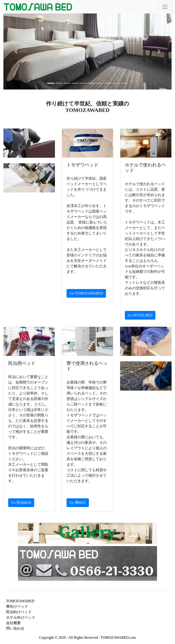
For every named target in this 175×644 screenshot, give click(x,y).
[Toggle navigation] (165, 7)
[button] (16, 51)
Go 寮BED (78, 503)
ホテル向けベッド (21, 617)
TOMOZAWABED (20, 601)
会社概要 (13, 623)
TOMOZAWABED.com (118, 637)
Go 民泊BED (21, 503)
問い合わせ (15, 628)
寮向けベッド (17, 606)
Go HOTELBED (140, 315)
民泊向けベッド (19, 612)
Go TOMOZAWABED (86, 293)
